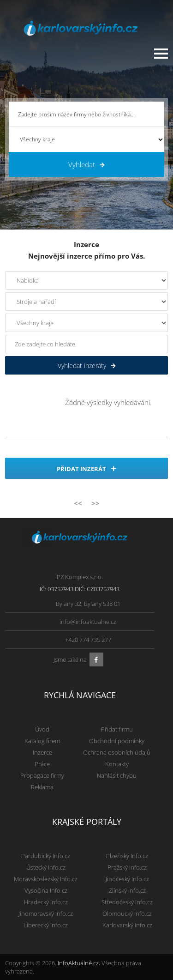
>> (95, 503)
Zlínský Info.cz (127, 890)
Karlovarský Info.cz (127, 925)
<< (78, 503)
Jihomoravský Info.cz (46, 913)
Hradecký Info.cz (46, 902)
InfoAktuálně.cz (78, 963)
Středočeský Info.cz (127, 902)
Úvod (42, 729)
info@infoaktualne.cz (88, 622)
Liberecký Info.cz (46, 925)
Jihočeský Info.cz (127, 879)
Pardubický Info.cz (46, 856)
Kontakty (117, 764)
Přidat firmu (117, 729)
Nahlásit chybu (117, 775)
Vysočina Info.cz (46, 890)
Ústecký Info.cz (46, 867)
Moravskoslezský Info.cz (46, 879)
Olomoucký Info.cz (127, 913)
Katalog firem (42, 741)
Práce (42, 764)
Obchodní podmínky (117, 741)
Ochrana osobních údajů (117, 752)
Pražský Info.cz (127, 867)
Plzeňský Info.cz (127, 856)
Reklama (42, 787)
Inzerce (42, 752)
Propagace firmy (42, 775)
